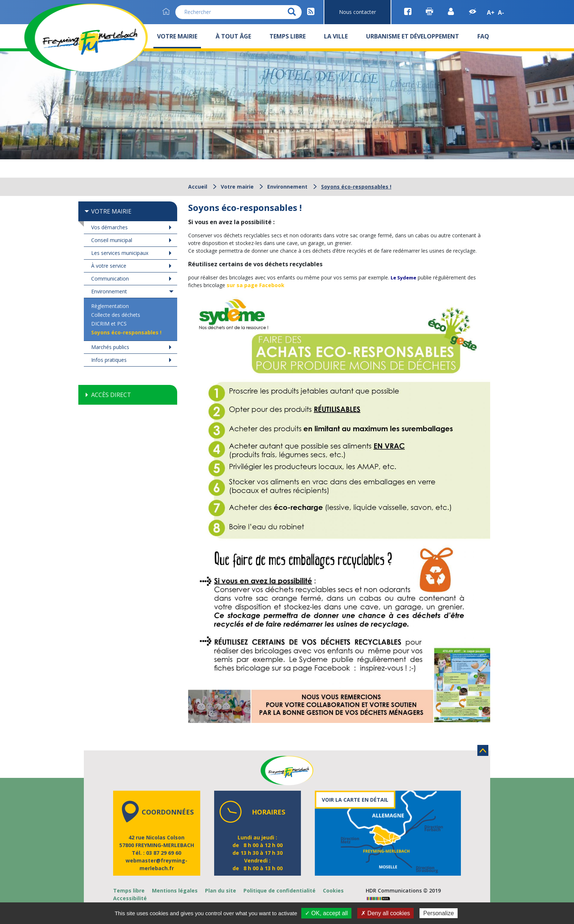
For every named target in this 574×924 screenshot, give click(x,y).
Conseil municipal (112, 240)
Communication (110, 279)
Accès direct (111, 395)
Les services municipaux (120, 253)
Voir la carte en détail (355, 800)
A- (501, 12)
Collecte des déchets (116, 315)
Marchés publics (110, 347)
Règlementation (110, 306)
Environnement (287, 187)
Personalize (439, 913)
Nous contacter (357, 12)
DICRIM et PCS (109, 324)
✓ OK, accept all (326, 913)
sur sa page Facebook (256, 285)
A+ (491, 12)
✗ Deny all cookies (385, 913)
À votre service (109, 266)
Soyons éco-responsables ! (126, 332)
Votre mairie (237, 187)
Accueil (198, 187)
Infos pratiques (109, 360)
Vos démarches (109, 227)
